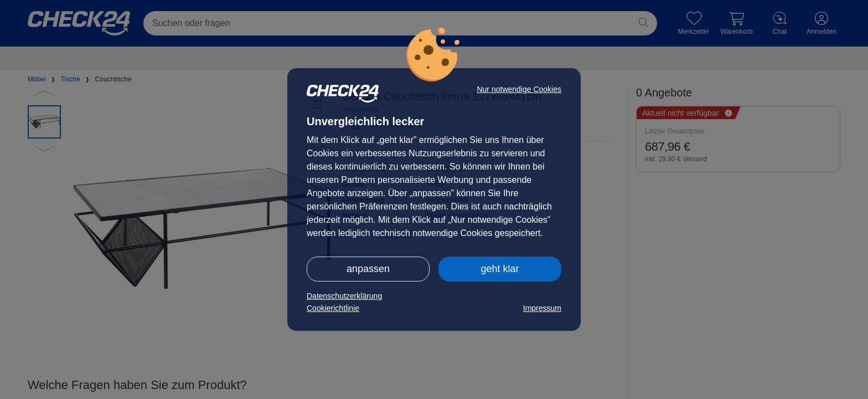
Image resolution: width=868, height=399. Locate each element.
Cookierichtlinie (333, 308)
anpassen (368, 269)
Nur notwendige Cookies (519, 89)
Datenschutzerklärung (344, 296)
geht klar (500, 269)
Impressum (542, 308)
